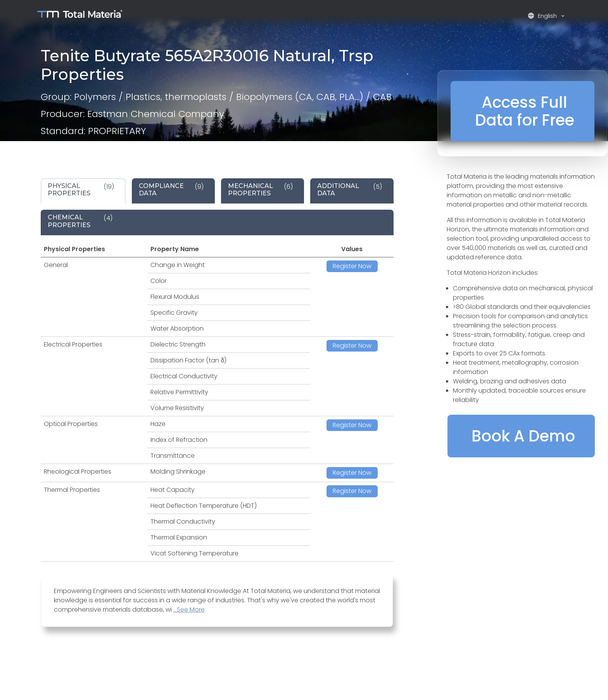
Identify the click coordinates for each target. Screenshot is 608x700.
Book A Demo (523, 436)
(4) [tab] (80, 221)
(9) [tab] (171, 190)
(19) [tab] (81, 190)
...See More (189, 609)
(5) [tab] (350, 190)
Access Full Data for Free (525, 111)
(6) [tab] (260, 190)
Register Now (352, 266)
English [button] (543, 16)
